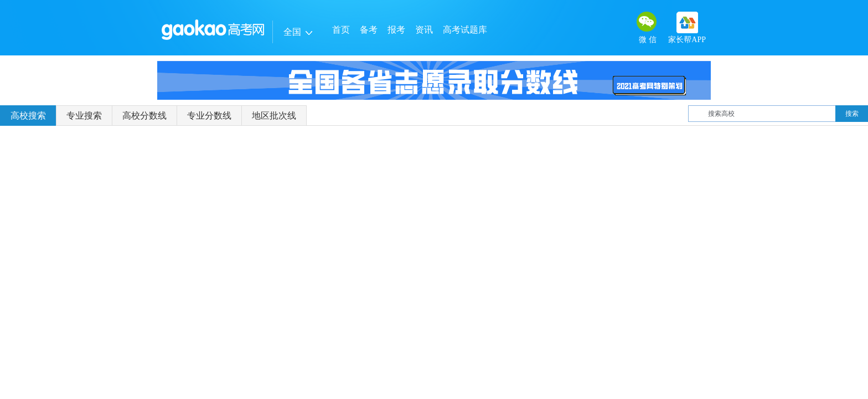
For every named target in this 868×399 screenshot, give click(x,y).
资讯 (424, 30)
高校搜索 (28, 116)
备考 (369, 30)
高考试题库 (465, 30)
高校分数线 (144, 116)
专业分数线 (209, 116)
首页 (341, 30)
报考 (396, 30)
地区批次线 (274, 116)
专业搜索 (84, 116)
